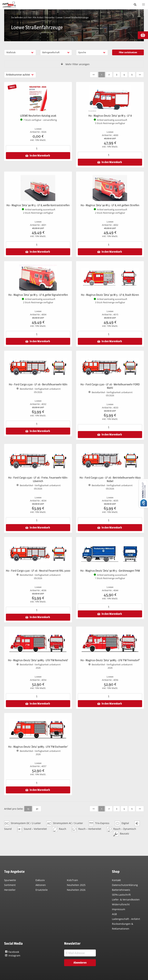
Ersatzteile (42, 890)
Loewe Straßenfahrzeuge (76, 17)
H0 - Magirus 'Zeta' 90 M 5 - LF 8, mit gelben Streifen (110, 205)
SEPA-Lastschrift (121, 895)
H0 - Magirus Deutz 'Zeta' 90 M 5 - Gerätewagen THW (110, 571)
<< (92, 74)
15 (28, 809)
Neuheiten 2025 (76, 885)
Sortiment (10, 885)
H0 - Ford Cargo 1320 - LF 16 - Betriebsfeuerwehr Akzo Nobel (110, 479)
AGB (114, 914)
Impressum (119, 909)
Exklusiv (40, 880)
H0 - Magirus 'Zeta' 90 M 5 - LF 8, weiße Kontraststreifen (38, 205)
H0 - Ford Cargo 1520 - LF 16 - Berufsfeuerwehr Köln (38, 384)
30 (37, 809)
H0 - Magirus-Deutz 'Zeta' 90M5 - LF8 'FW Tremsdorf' (110, 660)
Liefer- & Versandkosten (126, 900)
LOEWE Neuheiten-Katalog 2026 (38, 116)
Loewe (59, 17)
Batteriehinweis (121, 890)
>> (140, 74)
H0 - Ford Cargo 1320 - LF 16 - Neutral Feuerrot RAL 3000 (38, 571)
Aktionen (41, 885)
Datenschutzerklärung (125, 885)
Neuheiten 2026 (76, 890)
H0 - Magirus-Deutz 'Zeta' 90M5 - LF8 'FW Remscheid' (38, 660)
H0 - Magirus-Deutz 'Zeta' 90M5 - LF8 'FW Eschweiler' (38, 747)
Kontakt (116, 880)
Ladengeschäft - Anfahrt (126, 919)
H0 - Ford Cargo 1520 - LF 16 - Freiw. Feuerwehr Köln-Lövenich (38, 479)
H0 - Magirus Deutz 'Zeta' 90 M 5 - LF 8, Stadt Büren (110, 295)
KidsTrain (72, 880)
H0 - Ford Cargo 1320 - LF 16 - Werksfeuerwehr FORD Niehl (110, 386)
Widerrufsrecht (121, 904)
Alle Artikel (38, 17)
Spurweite (10, 880)
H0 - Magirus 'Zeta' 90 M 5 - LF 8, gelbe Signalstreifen (38, 295)
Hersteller (50, 17)
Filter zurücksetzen (128, 52)
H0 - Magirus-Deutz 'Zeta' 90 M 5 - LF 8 (110, 116)
